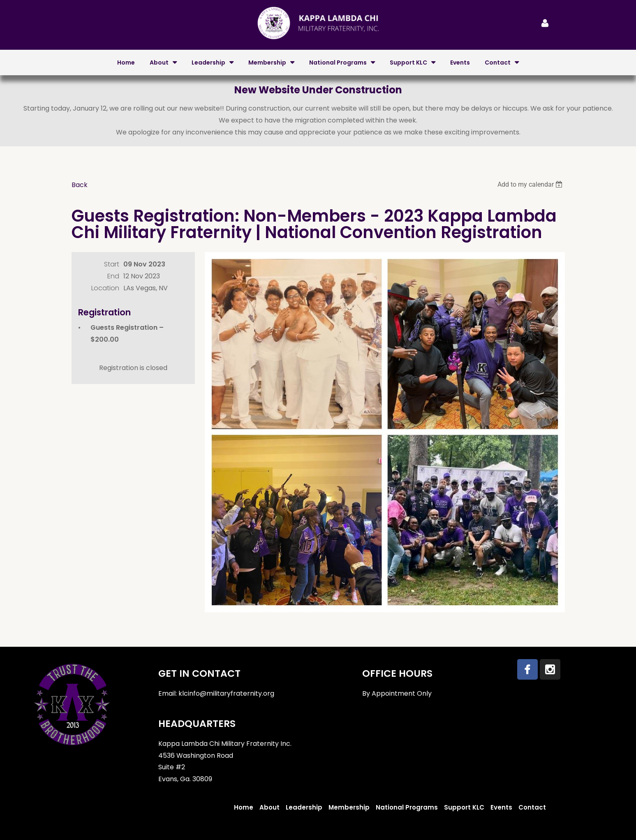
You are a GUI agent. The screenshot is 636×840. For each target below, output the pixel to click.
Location (105, 288)
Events (501, 807)
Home (244, 807)
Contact (532, 807)
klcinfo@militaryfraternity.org (226, 693)
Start (112, 264)
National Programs (407, 807)
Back (80, 185)
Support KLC (464, 807)
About (269, 807)
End (113, 276)
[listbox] (531, 184)
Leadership (304, 807)
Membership (349, 807)
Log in (545, 23)
